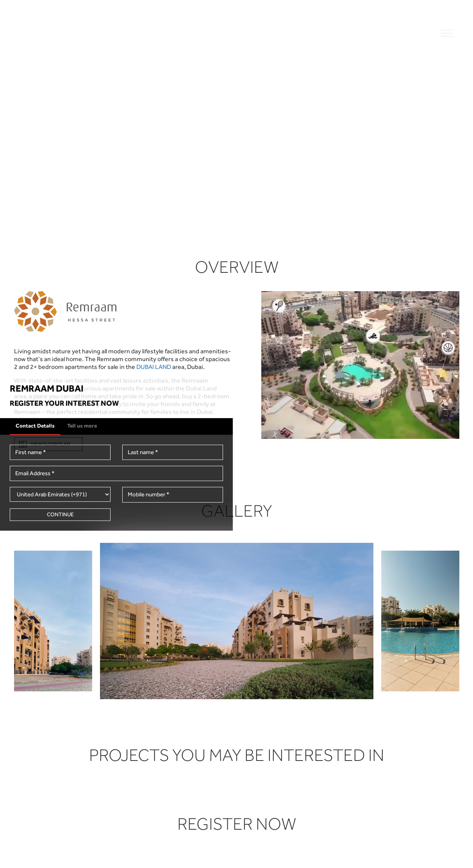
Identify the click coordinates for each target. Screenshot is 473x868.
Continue (60, 515)
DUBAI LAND (154, 367)
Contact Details (35, 425)
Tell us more (82, 425)
